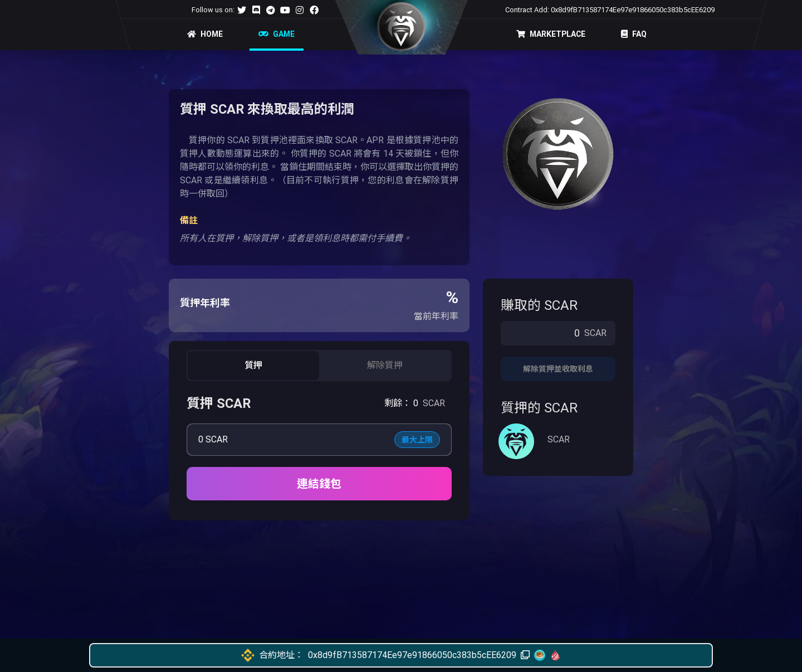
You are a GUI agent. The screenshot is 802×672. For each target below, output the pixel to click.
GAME (277, 34)
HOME (205, 34)
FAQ (634, 34)
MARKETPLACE (551, 34)
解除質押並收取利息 (558, 369)
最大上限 (417, 440)
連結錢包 (319, 484)
